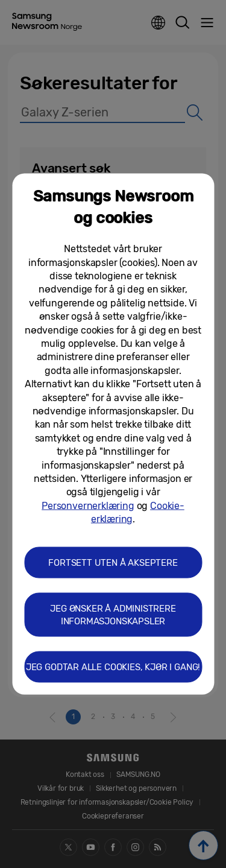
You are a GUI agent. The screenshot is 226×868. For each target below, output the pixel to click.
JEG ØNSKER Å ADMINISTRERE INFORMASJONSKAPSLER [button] (113, 615)
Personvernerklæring (88, 505)
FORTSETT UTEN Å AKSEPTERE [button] (113, 563)
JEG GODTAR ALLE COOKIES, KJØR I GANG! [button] (113, 667)
